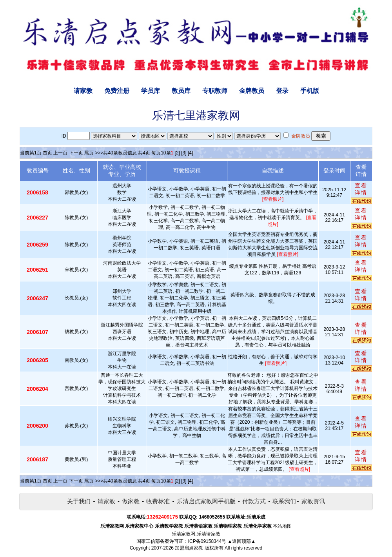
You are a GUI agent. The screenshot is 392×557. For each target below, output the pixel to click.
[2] (177, 153)
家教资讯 (313, 501)
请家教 (83, 91)
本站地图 (282, 526)
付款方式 (254, 501)
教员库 (181, 91)
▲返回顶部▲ (241, 541)
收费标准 (158, 501)
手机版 (310, 91)
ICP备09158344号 (207, 541)
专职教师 (215, 91)
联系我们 (284, 501)
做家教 (131, 501)
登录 (282, 91)
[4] (190, 153)
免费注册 (117, 91)
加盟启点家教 (189, 548)
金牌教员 (252, 91)
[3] (184, 153)
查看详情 (361, 189)
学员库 (151, 91)
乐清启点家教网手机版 (206, 501)
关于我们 (79, 501)
